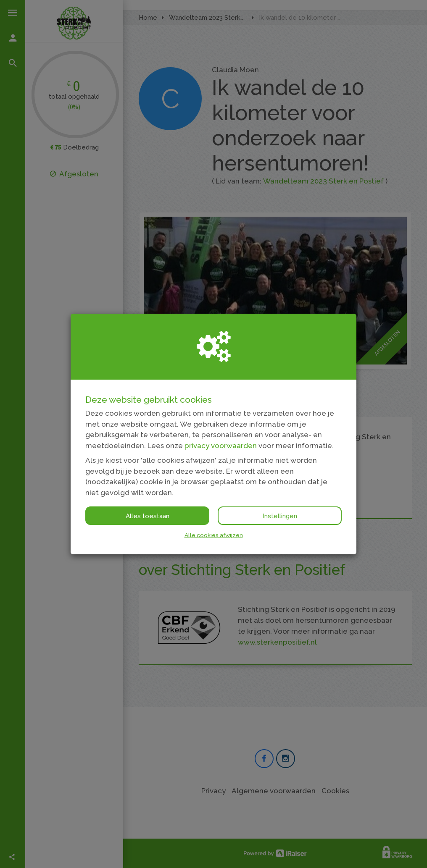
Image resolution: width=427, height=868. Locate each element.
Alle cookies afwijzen (214, 535)
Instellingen (280, 516)
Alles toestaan (148, 516)
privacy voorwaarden (221, 446)
